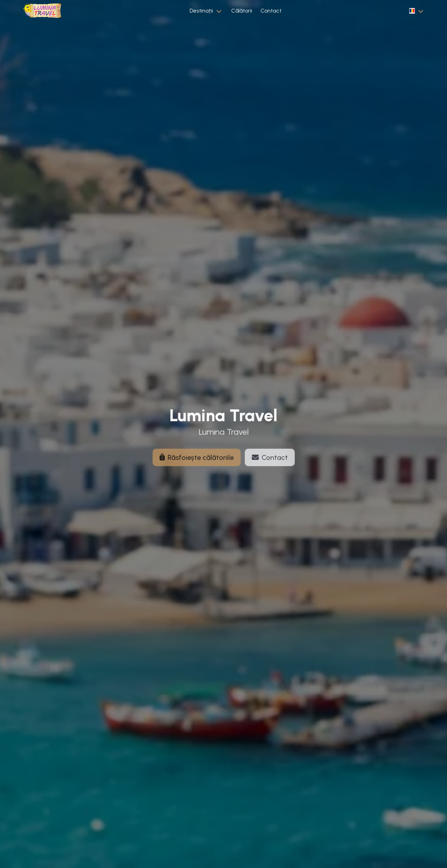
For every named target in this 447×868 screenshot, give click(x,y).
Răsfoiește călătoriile (197, 461)
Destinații (201, 11)
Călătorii (242, 11)
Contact (271, 11)
